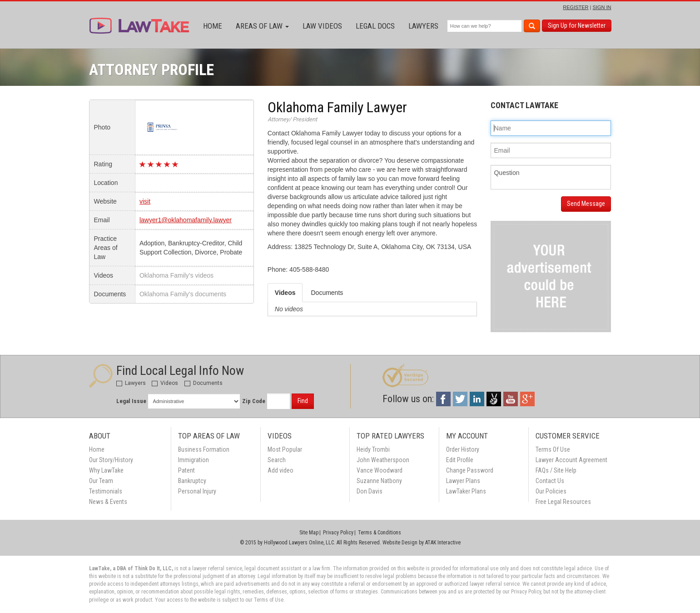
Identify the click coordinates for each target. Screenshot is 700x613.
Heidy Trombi (373, 449)
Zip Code (254, 401)
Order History (463, 449)
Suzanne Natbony (379, 481)
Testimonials (106, 491)
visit (145, 201)
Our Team (101, 481)
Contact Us (550, 481)
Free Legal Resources (563, 502)
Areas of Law (262, 26)
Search (277, 460)
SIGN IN (602, 7)
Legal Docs (375, 26)
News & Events (108, 502)
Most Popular (285, 449)
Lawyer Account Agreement (571, 460)
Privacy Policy (338, 533)
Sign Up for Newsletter (577, 25)
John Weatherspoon (383, 460)
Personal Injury (197, 491)
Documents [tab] (327, 293)
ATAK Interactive (443, 543)
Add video (280, 470)
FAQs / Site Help (556, 470)
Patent (186, 470)
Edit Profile (460, 460)
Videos (165, 383)
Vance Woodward (380, 470)
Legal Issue (131, 401)
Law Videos (322, 26)
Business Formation (204, 449)
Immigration (194, 460)
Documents (204, 383)
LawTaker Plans (466, 491)
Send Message (586, 204)
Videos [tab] (285, 293)
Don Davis (370, 491)
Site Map (309, 533)
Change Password (470, 470)
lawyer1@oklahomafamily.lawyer (186, 220)
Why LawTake (106, 470)
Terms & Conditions (380, 533)
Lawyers (423, 26)
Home (213, 26)
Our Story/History (111, 460)
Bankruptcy (192, 481)
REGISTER (576, 7)
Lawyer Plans (463, 481)
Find (303, 401)
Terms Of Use (553, 449)
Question (551, 177)
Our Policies (551, 491)
